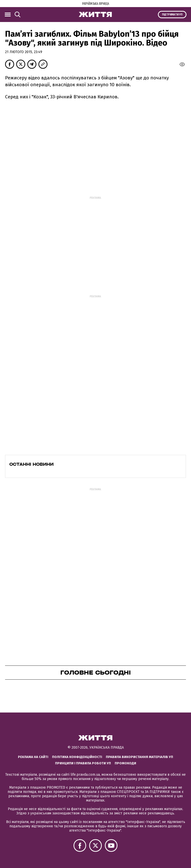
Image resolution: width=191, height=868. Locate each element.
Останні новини (31, 464)
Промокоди (125, 763)
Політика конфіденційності (77, 757)
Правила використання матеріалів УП (139, 757)
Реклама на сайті (33, 757)
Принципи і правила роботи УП (83, 763)
